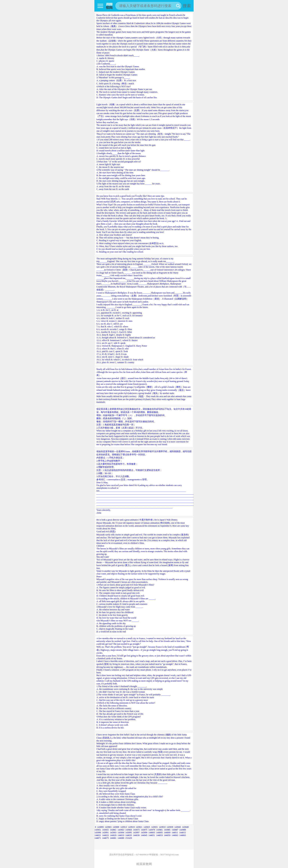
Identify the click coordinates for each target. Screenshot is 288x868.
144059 (167, 835)
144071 (98, 838)
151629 (129, 838)
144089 (121, 838)
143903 (108, 827)
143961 (113, 830)
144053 (159, 835)
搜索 (187, 6)
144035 (129, 835)
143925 (147, 827)
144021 (98, 835)
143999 (144, 833)
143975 (144, 830)
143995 (129, 833)
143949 (185, 827)
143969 (129, 830)
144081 (113, 838)
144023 (105, 835)
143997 (136, 833)
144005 (159, 833)
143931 (154, 827)
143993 (113, 833)
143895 (100, 827)
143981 (159, 830)
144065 (183, 835)
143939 (170, 827)
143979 (152, 830)
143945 (178, 827)
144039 (136, 835)
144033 (121, 835)
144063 (175, 835)
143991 (105, 833)
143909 (116, 827)
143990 (98, 833)
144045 (144, 835)
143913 (124, 827)
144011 (175, 833)
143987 (175, 830)
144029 (113, 835)
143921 (139, 827)
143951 (98, 830)
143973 (136, 830)
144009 (167, 833)
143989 (183, 830)
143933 (162, 827)
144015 (183, 833)
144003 (152, 833)
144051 (152, 835)
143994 (121, 833)
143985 (167, 830)
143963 (121, 830)
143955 (105, 830)
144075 (105, 838)
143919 (131, 827)
